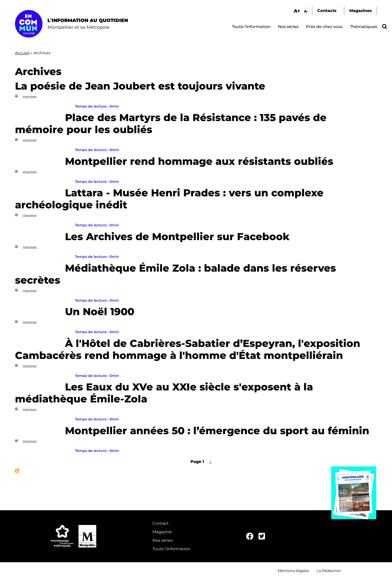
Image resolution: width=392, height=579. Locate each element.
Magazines (360, 11)
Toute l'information (251, 27)
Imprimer (30, 97)
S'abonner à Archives (17, 471)
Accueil (22, 53)
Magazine (162, 532)
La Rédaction (329, 571)
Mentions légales (293, 571)
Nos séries (288, 27)
